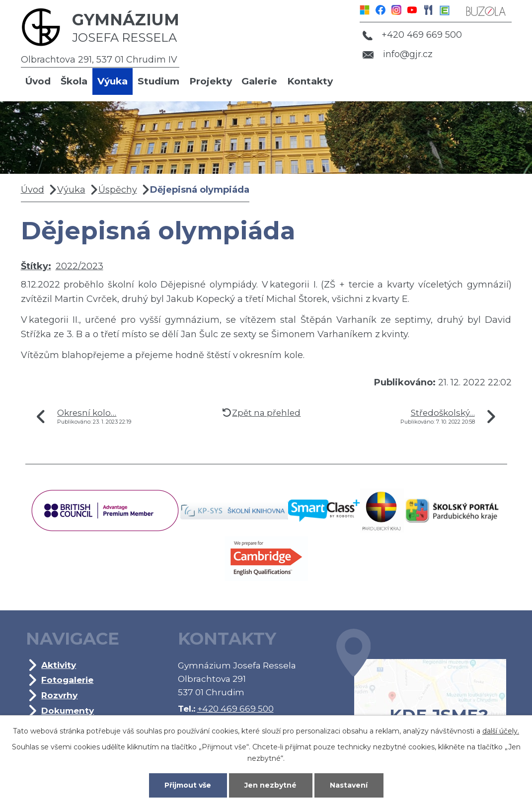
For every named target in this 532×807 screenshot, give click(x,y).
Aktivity (59, 665)
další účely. (501, 731)
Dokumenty (68, 710)
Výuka (113, 81)
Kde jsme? (421, 692)
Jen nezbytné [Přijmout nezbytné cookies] (270, 785)
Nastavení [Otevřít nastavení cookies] (349, 785)
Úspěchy (118, 190)
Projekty (211, 81)
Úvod (38, 81)
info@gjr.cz (398, 54)
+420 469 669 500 (412, 35)
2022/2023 (79, 266)
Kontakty (310, 81)
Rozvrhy (59, 695)
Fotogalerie (67, 680)
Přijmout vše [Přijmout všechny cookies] (188, 785)
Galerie (259, 81)
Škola (74, 81)
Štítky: (36, 266)
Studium (158, 81)
